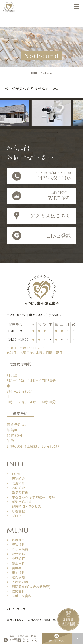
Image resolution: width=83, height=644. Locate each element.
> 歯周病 (14, 568)
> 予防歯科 (16, 545)
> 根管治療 (16, 577)
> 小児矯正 (16, 559)
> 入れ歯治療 (17, 582)
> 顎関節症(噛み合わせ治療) (29, 587)
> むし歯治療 (17, 549)
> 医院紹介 (16, 478)
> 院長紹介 (16, 483)
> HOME (14, 474)
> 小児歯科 (16, 554)
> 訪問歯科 (16, 591)
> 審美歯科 (16, 573)
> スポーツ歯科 (19, 596)
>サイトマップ (16, 609)
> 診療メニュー (19, 540)
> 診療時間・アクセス (24, 506)
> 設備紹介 (16, 488)
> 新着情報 (16, 511)
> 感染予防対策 (19, 502)
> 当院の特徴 (17, 492)
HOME (34, 73)
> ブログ (14, 516)
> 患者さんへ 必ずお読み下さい (31, 497)
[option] (55, 113)
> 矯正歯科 (16, 563)
